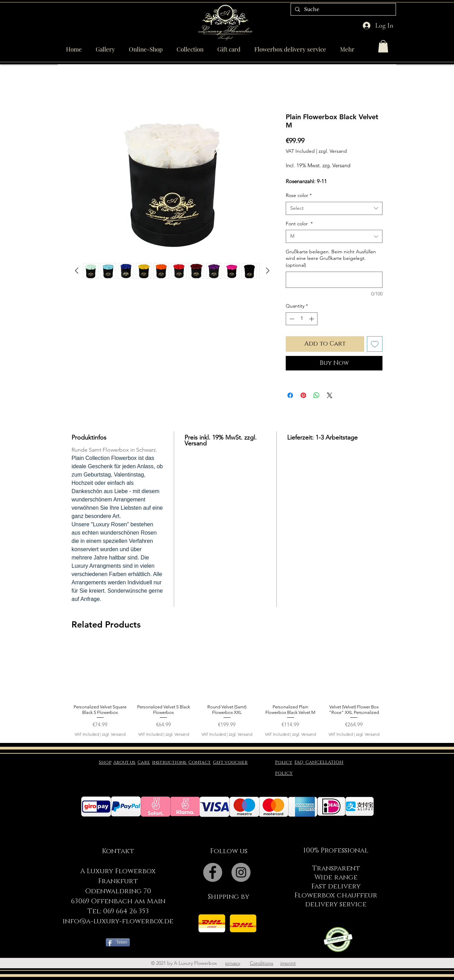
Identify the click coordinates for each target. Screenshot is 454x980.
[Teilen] (118, 942)
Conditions (262, 963)
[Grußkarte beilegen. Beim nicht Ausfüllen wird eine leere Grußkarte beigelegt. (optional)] (334, 280)
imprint (288, 963)
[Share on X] (330, 395)
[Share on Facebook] (290, 395)
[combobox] (334, 208)
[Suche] (343, 10)
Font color (299, 224)
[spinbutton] (302, 319)
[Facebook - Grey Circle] (213, 872)
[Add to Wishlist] (375, 344)
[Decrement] (291, 319)
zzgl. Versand (333, 151)
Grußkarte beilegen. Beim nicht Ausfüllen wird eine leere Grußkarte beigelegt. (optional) (331, 258)
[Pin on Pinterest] (303, 395)
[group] (227, 690)
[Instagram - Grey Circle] (241, 872)
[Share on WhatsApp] (316, 395)
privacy (233, 963)
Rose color (299, 195)
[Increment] (312, 319)
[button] (383, 46)
